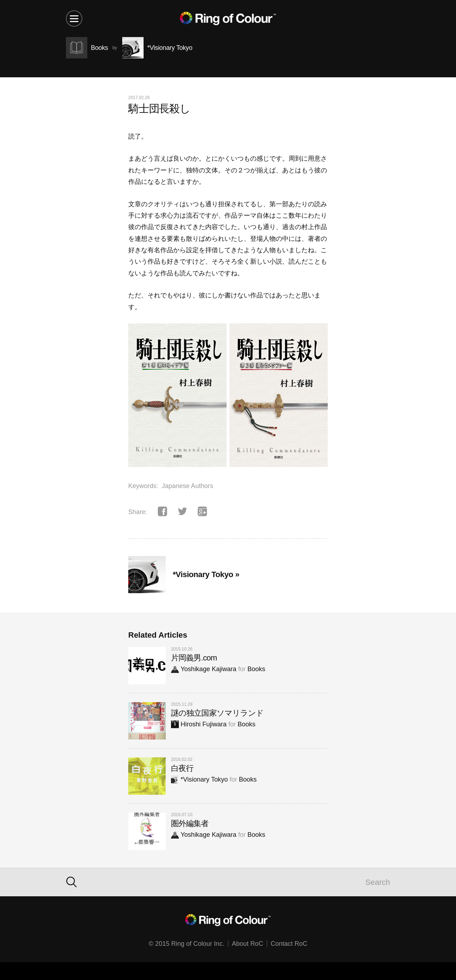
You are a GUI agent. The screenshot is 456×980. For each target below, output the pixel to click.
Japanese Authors (187, 486)
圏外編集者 (190, 823)
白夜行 (182, 768)
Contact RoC (289, 944)
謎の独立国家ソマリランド (217, 713)
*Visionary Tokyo (199, 779)
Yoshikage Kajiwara (204, 669)
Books (256, 669)
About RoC (248, 944)
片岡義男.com (194, 658)
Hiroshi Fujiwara (199, 724)
